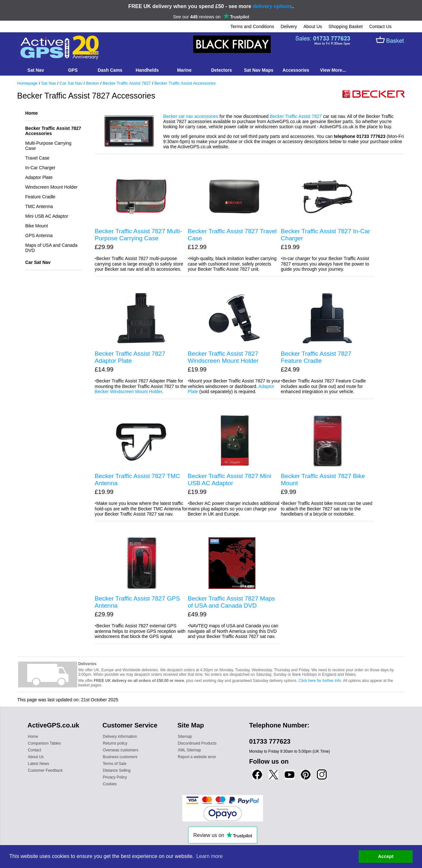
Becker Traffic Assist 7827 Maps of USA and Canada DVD (231, 602)
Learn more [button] (209, 856)
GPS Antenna (39, 235)
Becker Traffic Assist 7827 (127, 83)
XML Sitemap (189, 750)
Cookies (110, 784)
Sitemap (185, 737)
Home (32, 113)
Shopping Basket (346, 26)
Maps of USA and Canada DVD (51, 248)
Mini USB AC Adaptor (47, 216)
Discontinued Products (197, 743)
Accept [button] (386, 856)
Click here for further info (320, 681)
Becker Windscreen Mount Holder (128, 392)
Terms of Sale (115, 764)
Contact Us (380, 26)
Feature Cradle (40, 197)
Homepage (27, 83)
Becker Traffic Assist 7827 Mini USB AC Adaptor (229, 480)
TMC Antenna (39, 206)
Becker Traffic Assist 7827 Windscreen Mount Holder (223, 357)
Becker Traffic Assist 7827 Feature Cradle (316, 357)
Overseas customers (121, 750)
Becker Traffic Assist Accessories (185, 83)
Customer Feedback (45, 770)
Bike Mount (37, 226)
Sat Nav (48, 83)
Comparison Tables (44, 743)
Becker (92, 83)
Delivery (289, 26)
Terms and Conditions (252, 26)
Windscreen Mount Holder (51, 187)
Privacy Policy (115, 777)
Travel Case (37, 158)
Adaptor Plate (39, 177)
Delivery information (120, 737)
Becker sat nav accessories (191, 116)
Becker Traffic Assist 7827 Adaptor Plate (130, 357)
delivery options (273, 6)
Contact (34, 750)
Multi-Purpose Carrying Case (48, 146)
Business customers (120, 757)
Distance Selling (117, 770)
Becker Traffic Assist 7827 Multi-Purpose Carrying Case (138, 235)
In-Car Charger (40, 168)
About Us (313, 26)
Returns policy (115, 743)
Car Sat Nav (71, 83)
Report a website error (197, 757)
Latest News (38, 764)
